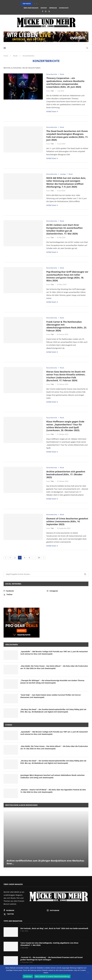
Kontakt (44, 8)
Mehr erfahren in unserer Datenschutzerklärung (52, 976)
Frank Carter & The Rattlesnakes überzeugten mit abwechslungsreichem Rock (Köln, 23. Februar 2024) (67, 326)
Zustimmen (28, 976)
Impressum (53, 8)
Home (6, 56)
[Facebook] (43, 11)
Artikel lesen (52, 111)
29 (39, 558)
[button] (34, 4)
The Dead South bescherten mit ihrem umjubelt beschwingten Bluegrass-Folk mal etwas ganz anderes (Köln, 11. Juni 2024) (67, 135)
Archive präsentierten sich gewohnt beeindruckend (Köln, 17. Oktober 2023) (66, 474)
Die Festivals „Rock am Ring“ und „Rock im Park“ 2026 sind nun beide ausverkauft (54, 928)
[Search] (87, 48)
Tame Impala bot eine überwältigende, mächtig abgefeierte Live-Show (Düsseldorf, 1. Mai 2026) (49, 944)
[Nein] (88, 973)
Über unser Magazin (31, 8)
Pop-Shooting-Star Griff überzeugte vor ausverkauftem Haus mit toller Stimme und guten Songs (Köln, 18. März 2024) (67, 276)
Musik (15, 56)
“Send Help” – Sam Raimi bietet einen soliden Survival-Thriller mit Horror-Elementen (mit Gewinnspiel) (51, 696)
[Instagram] (46, 11)
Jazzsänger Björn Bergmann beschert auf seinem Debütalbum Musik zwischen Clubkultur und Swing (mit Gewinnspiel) (52, 776)
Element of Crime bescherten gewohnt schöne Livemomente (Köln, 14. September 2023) (67, 521)
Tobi (52, 91)
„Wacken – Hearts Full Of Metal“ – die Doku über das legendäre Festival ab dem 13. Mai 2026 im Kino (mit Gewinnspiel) (53, 791)
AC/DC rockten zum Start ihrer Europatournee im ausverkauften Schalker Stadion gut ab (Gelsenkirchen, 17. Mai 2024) (65, 229)
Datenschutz (64, 8)
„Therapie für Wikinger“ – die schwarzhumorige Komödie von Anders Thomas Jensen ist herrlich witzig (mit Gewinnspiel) (52, 682)
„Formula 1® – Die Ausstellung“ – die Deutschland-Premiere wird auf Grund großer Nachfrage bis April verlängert (51, 959)
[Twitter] (49, 11)
